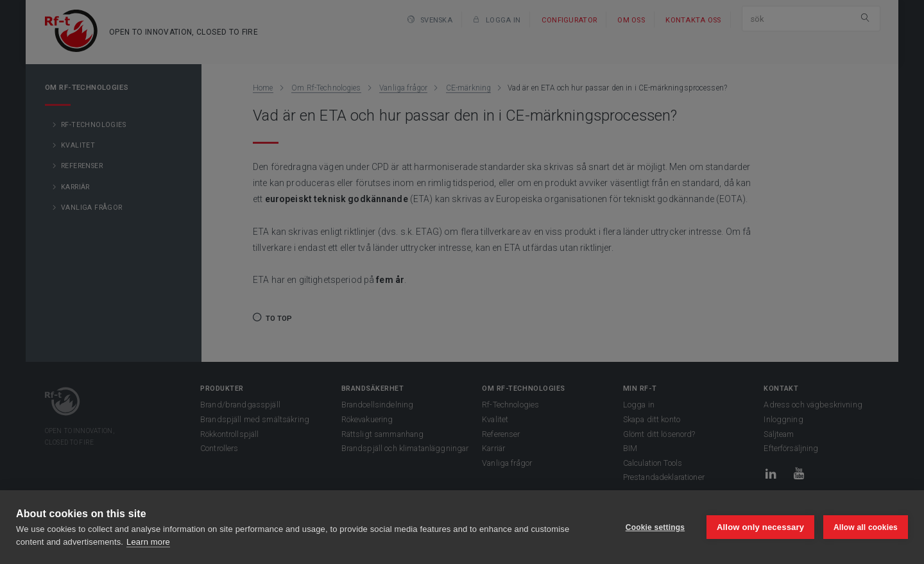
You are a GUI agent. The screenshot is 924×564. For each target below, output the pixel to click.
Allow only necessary (760, 527)
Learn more (148, 542)
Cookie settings (654, 527)
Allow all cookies (866, 527)
